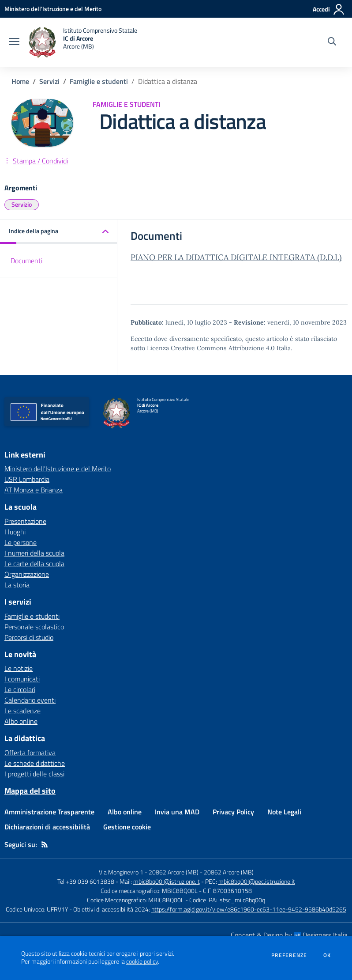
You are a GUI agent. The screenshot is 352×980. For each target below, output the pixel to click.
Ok (327, 955)
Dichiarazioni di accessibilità (47, 827)
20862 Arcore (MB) (229, 872)
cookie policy (142, 961)
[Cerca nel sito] (332, 42)
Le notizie (19, 668)
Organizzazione (27, 574)
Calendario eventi (30, 700)
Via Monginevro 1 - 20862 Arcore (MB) (149, 872)
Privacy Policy (233, 812)
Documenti (26, 261)
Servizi (49, 81)
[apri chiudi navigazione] (14, 42)
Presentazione (25, 521)
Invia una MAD (177, 812)
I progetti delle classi (34, 774)
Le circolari (20, 689)
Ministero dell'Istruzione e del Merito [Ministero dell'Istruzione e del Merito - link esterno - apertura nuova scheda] (58, 469)
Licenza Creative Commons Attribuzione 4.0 (211, 348)
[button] (59, 232)
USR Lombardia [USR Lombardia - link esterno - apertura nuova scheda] (27, 479)
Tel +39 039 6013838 (86, 881)
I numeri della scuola (34, 553)
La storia (17, 585)
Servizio (22, 204)
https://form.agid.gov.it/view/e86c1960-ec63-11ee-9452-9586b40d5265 (249, 909)
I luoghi (15, 532)
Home (20, 81)
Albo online (21, 721)
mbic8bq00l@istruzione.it (167, 881)
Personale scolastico (34, 627)
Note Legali (284, 812)
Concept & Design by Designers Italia (289, 935)
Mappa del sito (30, 791)
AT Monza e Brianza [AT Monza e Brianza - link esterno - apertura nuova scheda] (34, 490)
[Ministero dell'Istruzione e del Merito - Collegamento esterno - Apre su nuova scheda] (53, 9)
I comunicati (22, 679)
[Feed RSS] (45, 844)
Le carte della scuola (34, 564)
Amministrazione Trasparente (49, 812)
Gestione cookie (127, 827)
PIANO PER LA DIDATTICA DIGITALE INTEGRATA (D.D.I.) (236, 257)
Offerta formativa (30, 753)
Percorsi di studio (29, 637)
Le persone (21, 542)
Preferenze (289, 955)
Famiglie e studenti (99, 81)
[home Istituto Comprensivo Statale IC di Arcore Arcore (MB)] (83, 42)
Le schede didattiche (35, 763)
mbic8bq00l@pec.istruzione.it (257, 881)
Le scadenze (22, 711)
